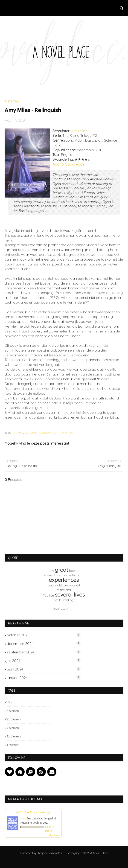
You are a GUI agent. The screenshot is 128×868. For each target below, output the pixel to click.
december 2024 (44, 644)
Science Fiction (48, 433)
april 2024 (44, 669)
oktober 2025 (44, 635)
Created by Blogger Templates (41, 853)
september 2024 (44, 652)
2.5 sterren (14, 719)
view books (54, 835)
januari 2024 (44, 678)
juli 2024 (44, 661)
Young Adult (67, 433)
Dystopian (31, 433)
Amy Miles (79, 131)
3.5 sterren (14, 736)
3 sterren (13, 728)
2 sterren (13, 711)
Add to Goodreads (68, 164)
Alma (24, 818)
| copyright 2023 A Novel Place (88, 853)
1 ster (10, 702)
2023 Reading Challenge (33, 812)
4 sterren (18, 433)
